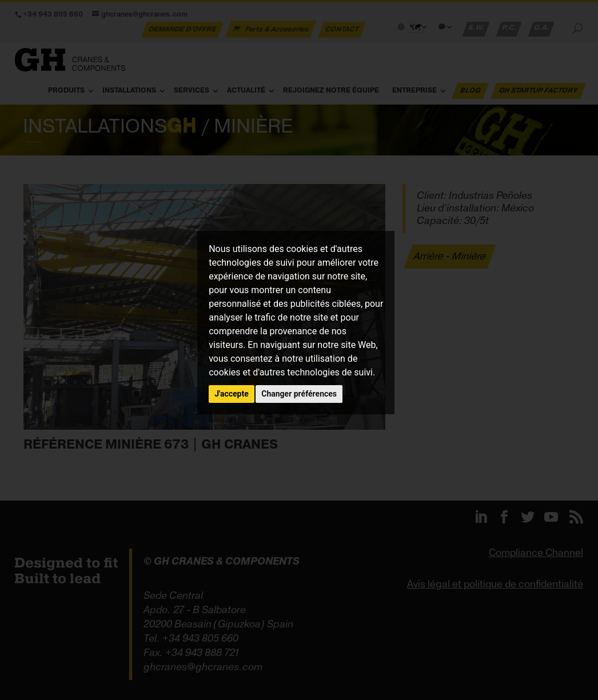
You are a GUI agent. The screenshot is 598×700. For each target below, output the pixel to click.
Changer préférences (299, 394)
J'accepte (232, 394)
